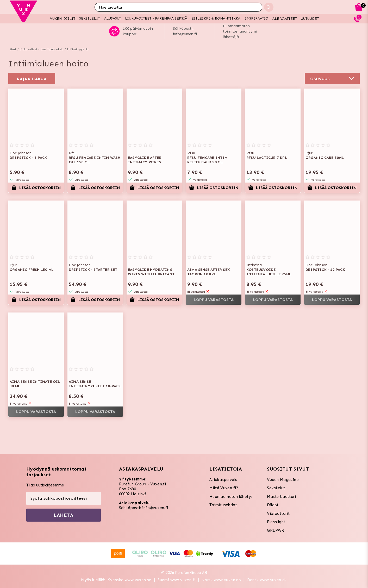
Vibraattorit (278, 514)
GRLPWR (276, 530)
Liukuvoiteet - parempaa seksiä (42, 49)
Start (13, 49)
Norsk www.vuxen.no (221, 580)
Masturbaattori (281, 497)
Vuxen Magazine (283, 480)
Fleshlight (276, 522)
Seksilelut (276, 488)
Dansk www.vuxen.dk (267, 580)
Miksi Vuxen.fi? (224, 488)
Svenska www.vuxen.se (130, 580)
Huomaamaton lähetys (231, 497)
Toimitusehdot (223, 505)
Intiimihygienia (78, 49)
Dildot (273, 505)
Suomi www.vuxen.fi (176, 580)
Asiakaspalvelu (223, 480)
